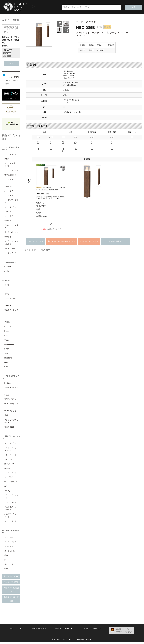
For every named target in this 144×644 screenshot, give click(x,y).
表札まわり (9, 566)
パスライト (9, 196)
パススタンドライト (11, 181)
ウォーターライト (11, 207)
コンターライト (10, 504)
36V (6, 488)
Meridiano (8, 359)
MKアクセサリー (11, 483)
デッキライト (10, 221)
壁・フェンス (10, 553)
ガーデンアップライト (11, 202)
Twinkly (7, 492)
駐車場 (7, 571)
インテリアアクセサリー (11, 423)
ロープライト (10, 479)
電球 (6, 417)
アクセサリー (10, 249)
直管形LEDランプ (11, 401)
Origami (7, 364)
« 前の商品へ (32, 250)
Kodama (8, 267)
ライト (7, 286)
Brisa (6, 337)
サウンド (8, 295)
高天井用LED (9, 428)
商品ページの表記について (11, 592)
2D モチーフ (9, 466)
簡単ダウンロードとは (11, 601)
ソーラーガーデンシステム (11, 243)
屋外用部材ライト (11, 233)
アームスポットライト (11, 390)
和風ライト (9, 237)
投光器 (7, 396)
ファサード (9, 548)
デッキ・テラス (10, 544)
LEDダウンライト (11, 412)
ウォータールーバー (11, 301)
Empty (7, 350)
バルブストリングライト (11, 517)
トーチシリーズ (10, 253)
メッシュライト (10, 523)
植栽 (6, 557)
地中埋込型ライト (11, 175)
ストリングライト (11, 445)
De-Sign (7, 384)
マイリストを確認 (12, 77)
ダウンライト (10, 212)
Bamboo (8, 328)
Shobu (7, 272)
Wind (6, 368)
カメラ (7, 290)
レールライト (10, 216)
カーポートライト (11, 171)
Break (7, 332)
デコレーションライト (11, 227)
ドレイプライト (10, 457)
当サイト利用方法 (11, 584)
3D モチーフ (9, 470)
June (6, 355)
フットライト (10, 187)
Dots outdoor (9, 346)
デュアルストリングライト (11, 510)
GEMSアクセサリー (11, 312)
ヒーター (8, 306)
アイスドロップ (10, 475)
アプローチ (9, 539)
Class (7, 341)
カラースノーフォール (11, 498)
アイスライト (10, 461)
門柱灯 (7, 159)
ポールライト (10, 191)
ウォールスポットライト (11, 165)
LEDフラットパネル (11, 406)
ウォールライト (10, 155)
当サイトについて (11, 578)
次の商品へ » (48, 250)
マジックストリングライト (11, 451)
